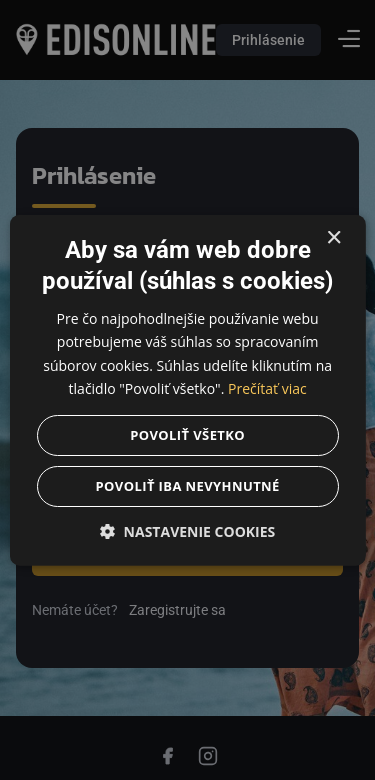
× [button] (333, 238)
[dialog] (187, 390)
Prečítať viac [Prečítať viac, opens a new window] (267, 387)
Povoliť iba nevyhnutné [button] (187, 485)
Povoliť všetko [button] (187, 434)
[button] (187, 530)
